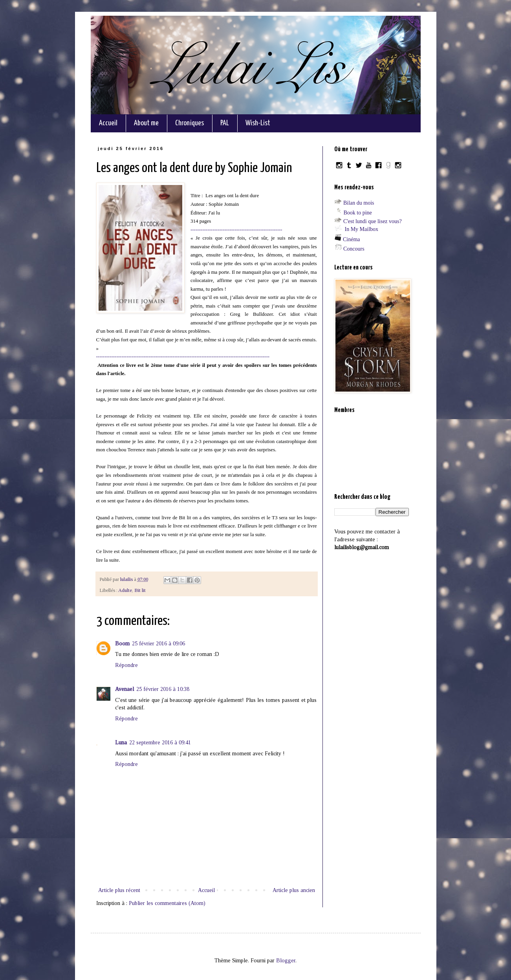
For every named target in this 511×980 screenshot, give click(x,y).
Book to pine (358, 213)
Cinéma (352, 239)
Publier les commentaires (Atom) (167, 903)
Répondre (126, 665)
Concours (354, 249)
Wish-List (258, 123)
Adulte (125, 590)
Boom (122, 644)
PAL (225, 123)
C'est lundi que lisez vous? (373, 221)
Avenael (125, 689)
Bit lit (140, 590)
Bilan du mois (359, 203)
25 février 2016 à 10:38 (163, 689)
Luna (121, 743)
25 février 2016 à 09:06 (158, 644)
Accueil (108, 123)
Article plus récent (119, 890)
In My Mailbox (362, 229)
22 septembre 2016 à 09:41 (160, 743)
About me (146, 123)
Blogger (286, 961)
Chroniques (190, 123)
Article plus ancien (294, 890)
